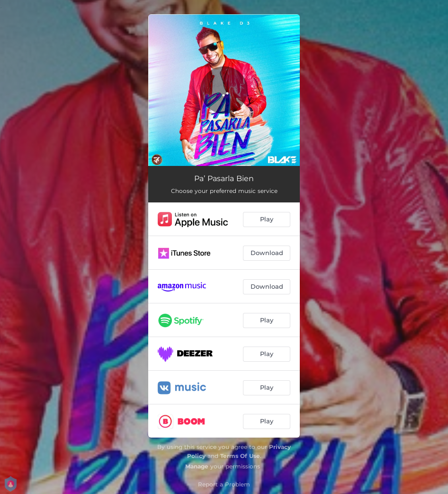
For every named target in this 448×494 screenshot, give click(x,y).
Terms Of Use (240, 456)
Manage (197, 466)
